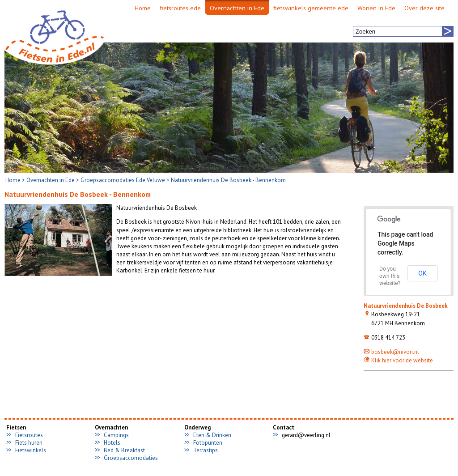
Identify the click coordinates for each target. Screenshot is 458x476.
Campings (116, 435)
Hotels (112, 443)
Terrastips (206, 450)
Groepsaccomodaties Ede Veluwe (123, 180)
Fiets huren (29, 443)
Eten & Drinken (212, 435)
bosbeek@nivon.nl (391, 352)
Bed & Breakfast (124, 450)
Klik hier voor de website (398, 360)
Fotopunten (208, 443)
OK (422, 273)
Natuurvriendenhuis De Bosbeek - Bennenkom (228, 180)
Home (13, 180)
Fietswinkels (31, 450)
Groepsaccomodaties (131, 458)
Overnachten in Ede (51, 180)
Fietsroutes (29, 435)
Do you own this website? (390, 276)
